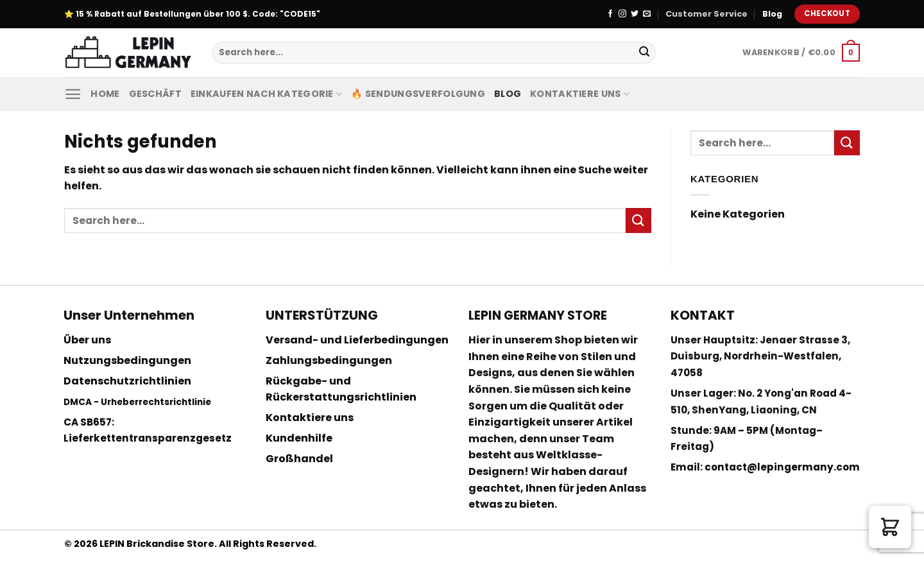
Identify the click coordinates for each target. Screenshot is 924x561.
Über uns (87, 340)
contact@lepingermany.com (782, 467)
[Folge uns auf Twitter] (635, 14)
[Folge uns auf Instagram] (622, 14)
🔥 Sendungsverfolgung (418, 94)
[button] (890, 527)
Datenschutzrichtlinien (127, 381)
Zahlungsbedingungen (329, 360)
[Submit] (644, 53)
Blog (772, 14)
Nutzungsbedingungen (127, 360)
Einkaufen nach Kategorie (266, 94)
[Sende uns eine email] (647, 14)
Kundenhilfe (299, 438)
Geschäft (155, 94)
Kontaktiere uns (580, 94)
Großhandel (299, 459)
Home (105, 94)
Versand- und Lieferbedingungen (357, 340)
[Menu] (73, 94)
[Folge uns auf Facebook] (610, 14)
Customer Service (706, 14)
